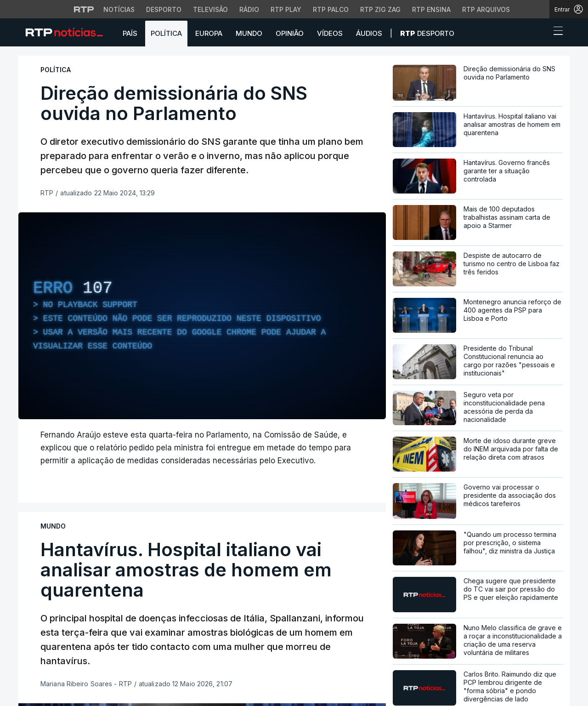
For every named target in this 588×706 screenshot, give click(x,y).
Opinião (290, 33)
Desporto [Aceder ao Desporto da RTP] (164, 9)
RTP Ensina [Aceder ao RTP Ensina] (431, 9)
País (130, 33)
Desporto (427, 33)
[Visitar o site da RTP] (84, 9)
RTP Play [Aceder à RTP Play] (286, 9)
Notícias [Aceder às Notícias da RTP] (119, 9)
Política (166, 33)
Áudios (369, 33)
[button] (541, 33)
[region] (202, 316)
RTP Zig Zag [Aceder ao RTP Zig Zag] (380, 9)
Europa (209, 33)
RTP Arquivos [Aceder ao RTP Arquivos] (486, 9)
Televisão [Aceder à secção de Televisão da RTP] (210, 9)
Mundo (249, 33)
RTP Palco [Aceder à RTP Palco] (331, 9)
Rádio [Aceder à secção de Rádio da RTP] (249, 9)
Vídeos (330, 33)
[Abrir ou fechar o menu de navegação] (555, 32)
